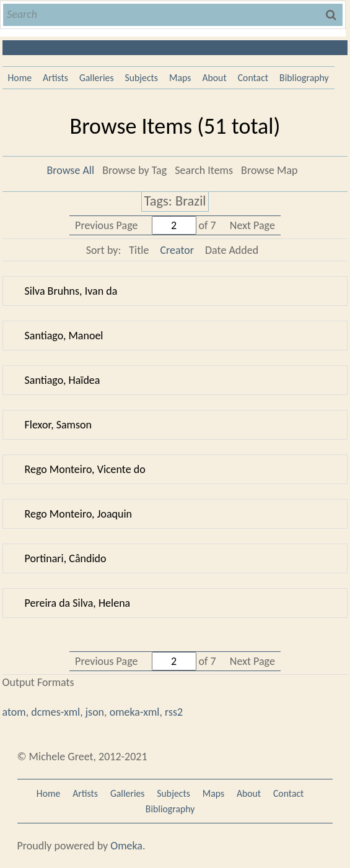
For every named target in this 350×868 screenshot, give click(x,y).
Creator (177, 250)
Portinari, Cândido (66, 558)
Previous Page (106, 225)
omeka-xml (135, 712)
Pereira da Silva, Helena (78, 603)
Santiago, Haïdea (63, 380)
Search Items (204, 170)
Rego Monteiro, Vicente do (85, 469)
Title (139, 250)
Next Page (252, 225)
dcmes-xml (55, 712)
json (95, 712)
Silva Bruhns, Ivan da (71, 291)
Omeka (126, 846)
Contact (253, 78)
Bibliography (304, 78)
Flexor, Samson (58, 425)
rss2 (174, 712)
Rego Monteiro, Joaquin (79, 514)
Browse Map (269, 170)
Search (332, 15)
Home (20, 78)
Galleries (97, 78)
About (214, 78)
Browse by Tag (134, 170)
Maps (180, 78)
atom (14, 712)
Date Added (232, 250)
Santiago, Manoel (64, 336)
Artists (55, 78)
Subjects (142, 78)
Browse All (70, 170)
